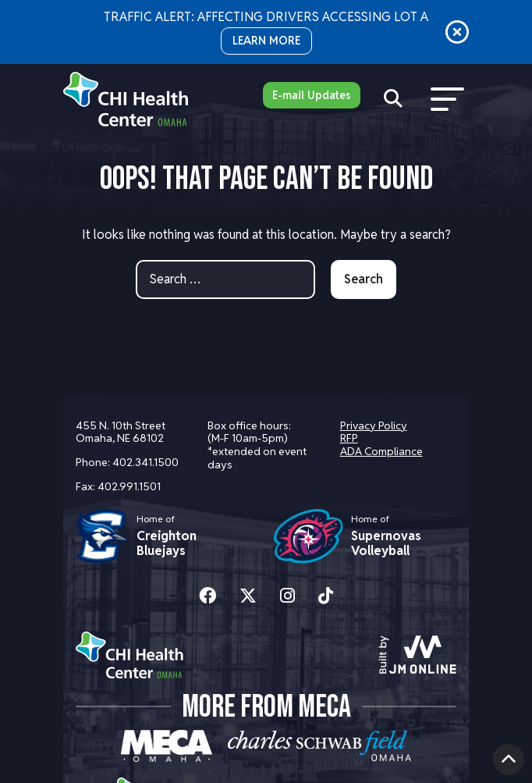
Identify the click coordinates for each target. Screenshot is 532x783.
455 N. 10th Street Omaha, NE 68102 (121, 432)
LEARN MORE (266, 41)
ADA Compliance (381, 451)
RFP (349, 438)
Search (364, 279)
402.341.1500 (145, 462)
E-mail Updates (312, 95)
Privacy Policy (374, 425)
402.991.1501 (129, 486)
